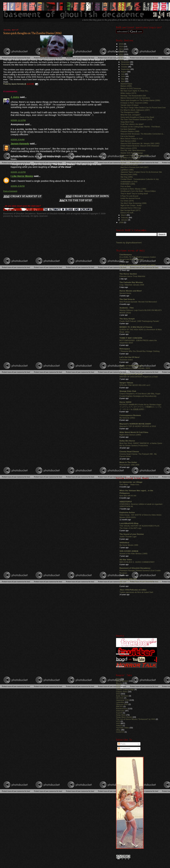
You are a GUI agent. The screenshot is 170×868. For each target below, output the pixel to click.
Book (118, 685)
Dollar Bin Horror (127, 441)
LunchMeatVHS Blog (129, 523)
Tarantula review (126, 360)
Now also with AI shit (128, 496)
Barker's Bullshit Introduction (131, 163)
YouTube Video (123, 728)
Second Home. (126, 293)
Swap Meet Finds (127, 122)
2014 (121, 46)
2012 (121, 52)
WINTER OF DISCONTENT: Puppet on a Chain (139, 377)
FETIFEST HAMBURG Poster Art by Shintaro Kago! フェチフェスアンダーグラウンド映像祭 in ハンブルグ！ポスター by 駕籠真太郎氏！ (140, 407)
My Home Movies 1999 (129, 545)
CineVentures (126, 254)
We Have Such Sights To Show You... (135, 91)
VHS (118, 723)
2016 (121, 44)
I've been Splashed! (128, 129)
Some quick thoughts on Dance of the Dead (137, 117)
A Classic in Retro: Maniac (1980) (133, 189)
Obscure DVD (122, 704)
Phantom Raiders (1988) (130, 131)
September (126, 69)
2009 (121, 59)
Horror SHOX (125, 402)
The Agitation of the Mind (131, 374)
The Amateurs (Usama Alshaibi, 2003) (135, 368)
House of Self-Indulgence (131, 366)
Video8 (119, 725)
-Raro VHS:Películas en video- (133, 590)
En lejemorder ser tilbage (131, 482)
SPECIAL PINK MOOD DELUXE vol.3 (135, 385)
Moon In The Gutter (128, 462)
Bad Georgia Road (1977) (130, 210)
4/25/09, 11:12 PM (18, 120)
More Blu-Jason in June (130, 160)
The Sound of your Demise (132, 534)
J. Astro (15, 97)
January (125, 220)
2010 (121, 57)
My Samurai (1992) (127, 418)
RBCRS (119, 706)
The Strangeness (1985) (130, 112)
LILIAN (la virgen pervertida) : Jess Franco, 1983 (139, 268)
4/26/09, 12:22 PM (18, 172)
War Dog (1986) (127, 177)
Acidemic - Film (127, 308)
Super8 (119, 713)
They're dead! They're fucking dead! (134, 194)
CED (118, 687)
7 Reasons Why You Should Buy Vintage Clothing (140, 351)
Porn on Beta (126, 186)
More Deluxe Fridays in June (132, 139)
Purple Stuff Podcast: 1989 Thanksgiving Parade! (139, 321)
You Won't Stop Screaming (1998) (133, 203)
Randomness (122, 708)
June (123, 76)
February (125, 218)
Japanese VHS (122, 700)
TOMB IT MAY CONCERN (131, 338)
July (123, 74)
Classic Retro (122, 692)
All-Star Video (126, 559)
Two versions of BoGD (129, 165)
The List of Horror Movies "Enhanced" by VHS (136, 719)
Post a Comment (10, 191)
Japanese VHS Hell (128, 579)
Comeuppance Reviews (130, 415)
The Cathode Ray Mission (131, 282)
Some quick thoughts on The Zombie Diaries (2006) (32, 33)
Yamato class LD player (130, 105)
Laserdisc (120, 702)
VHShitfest (124, 543)
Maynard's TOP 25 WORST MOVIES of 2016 (138, 426)
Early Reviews (122, 696)
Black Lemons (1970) (129, 148)
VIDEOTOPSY (126, 502)
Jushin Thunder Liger (128, 537)
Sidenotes (120, 711)
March (124, 215)
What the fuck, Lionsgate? (130, 115)
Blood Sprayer (122, 681)
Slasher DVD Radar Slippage (132, 153)
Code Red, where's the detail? (132, 124)
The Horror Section (128, 274)
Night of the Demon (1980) (130, 435)
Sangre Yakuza (126, 383)
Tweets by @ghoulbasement (129, 243)
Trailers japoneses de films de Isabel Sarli (136, 592)
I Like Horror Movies (22, 176)
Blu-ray (119, 683)
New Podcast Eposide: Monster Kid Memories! (138, 302)
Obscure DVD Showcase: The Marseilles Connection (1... (142, 134)
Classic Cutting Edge (125, 689)
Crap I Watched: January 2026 (132, 285)
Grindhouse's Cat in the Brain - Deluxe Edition (138, 191)
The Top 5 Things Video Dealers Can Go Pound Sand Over (143, 108)
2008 (121, 222)
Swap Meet (121, 715)
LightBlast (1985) (127, 170)
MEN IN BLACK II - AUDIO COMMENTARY (137, 562)
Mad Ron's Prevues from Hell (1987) (134, 167)
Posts (122, 744)
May (123, 79)
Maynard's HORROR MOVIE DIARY (135, 424)
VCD (118, 721)
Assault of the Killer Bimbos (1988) (133, 554)
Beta (118, 679)
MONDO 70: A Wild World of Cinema (136, 327)
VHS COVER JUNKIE (129, 551)
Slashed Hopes (126, 84)
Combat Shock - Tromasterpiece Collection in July (140, 179)
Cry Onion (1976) (127, 201)
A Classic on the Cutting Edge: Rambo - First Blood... (141, 127)
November (126, 64)
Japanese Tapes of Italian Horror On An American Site (141, 172)
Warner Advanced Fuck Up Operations (135, 98)
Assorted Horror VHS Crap (131, 208)
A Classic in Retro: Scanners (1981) (134, 103)
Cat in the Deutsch (128, 136)
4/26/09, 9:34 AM (18, 140)
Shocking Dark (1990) (129, 174)
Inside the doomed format (130, 198)
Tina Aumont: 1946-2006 (129, 465)
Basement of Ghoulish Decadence (135, 568)
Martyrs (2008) (126, 86)
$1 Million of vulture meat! (130, 158)
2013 (121, 49)
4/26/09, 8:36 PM (18, 186)
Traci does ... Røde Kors (129, 485)
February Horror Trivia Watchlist (132, 276)
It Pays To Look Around (129, 196)
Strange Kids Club (128, 391)
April (123, 81)
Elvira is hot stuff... (127, 213)
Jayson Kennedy (20, 144)
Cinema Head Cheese (129, 451)
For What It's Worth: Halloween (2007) (135, 110)
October (125, 67)
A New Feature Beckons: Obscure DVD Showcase (140, 146)
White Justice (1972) (128, 93)
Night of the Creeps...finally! (131, 205)
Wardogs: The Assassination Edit (133, 96)
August (124, 72)
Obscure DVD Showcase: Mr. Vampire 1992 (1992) (140, 143)
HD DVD (120, 698)
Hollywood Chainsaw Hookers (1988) (135, 155)
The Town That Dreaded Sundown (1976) (136, 119)
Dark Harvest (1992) (128, 141)
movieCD (120, 732)
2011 (121, 54)
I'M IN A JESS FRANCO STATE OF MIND (138, 265)
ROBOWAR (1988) (128, 184)
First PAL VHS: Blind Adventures (133, 150)
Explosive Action (127, 512)
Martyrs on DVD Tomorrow (131, 88)
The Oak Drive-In (127, 299)
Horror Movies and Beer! (131, 291)
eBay (118, 730)
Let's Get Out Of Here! (130, 357)
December (126, 62)
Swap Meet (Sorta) (124, 717)
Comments (124, 749)
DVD (118, 694)
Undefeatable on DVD (129, 182)
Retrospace (125, 349)
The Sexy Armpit (127, 319)
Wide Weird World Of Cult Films (134, 432)
